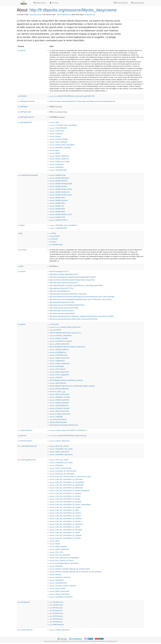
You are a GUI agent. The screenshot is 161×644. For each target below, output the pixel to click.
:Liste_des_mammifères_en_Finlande (65, 502)
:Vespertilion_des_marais (61, 449)
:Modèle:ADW (57, 198)
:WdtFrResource (57, 625)
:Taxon (53, 242)
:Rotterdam (56, 566)
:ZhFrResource (56, 619)
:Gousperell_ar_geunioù (61, 341)
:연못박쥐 (56, 377)
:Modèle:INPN (57, 203)
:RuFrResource (56, 613)
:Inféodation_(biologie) (60, 148)
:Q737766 (55, 330)
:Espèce (55, 136)
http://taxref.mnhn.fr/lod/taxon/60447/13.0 (64, 425)
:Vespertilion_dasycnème (61, 454)
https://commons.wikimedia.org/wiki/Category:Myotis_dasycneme (72, 280)
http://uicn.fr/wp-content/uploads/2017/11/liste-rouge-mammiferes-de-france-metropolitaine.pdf (82, 101)
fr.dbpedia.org (90, 15)
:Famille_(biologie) (59, 139)
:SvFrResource (56, 602)
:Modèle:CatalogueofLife (61, 184)
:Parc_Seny (56, 552)
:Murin (55, 150)
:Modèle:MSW (57, 209)
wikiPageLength (24, 112)
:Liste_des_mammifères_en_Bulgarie (65, 493)
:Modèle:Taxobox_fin (60, 192)
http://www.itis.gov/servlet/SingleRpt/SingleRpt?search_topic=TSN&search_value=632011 (81, 299)
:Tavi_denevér (58, 369)
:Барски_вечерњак (59, 403)
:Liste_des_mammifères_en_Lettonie (65, 513)
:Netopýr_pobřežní (59, 349)
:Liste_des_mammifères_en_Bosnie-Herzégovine (69, 491)
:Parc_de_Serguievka (60, 555)
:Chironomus (57, 131)
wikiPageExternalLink (26, 101)
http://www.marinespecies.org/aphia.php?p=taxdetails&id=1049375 (73, 277)
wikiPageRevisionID (26, 117)
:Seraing (55, 574)
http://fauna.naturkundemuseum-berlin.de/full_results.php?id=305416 (73, 319)
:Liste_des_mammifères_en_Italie (64, 510)
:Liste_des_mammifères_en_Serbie (65, 527)
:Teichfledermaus (59, 355)
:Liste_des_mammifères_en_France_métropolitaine (70, 505)
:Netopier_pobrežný (59, 400)
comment (22, 250)
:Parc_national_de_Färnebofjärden (64, 558)
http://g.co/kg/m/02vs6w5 (58, 422)
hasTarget (24, 602)
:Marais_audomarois (59, 594)
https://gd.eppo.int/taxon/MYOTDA (61, 288)
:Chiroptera (56, 134)
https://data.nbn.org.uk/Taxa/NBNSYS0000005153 (67, 305)
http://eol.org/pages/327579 (59, 271)
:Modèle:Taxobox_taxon (61, 195)
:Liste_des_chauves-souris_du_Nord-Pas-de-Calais (70, 477)
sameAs (22, 324)
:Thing (53, 233)
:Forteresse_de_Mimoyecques (63, 471)
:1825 (54, 122)
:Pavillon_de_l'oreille (59, 162)
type (20, 233)
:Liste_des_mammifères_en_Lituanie (65, 516)
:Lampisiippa (57, 366)
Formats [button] (55, 3)
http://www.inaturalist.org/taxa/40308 (62, 313)
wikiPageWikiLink (25, 122)
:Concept (53, 239)
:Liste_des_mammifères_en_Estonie (65, 496)
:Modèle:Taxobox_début (61, 189)
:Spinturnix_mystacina (60, 577)
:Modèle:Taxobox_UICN (61, 214)
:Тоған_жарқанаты (59, 375)
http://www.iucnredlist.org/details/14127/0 (64, 274)
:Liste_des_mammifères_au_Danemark (66, 479)
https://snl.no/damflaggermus (60, 291)
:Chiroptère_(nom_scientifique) (63, 125)
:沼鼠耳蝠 (56, 417)
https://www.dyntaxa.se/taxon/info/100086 (64, 308)
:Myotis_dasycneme (60, 344)
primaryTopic (25, 630)
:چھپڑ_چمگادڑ (58, 391)
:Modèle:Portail (58, 175)
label (21, 266)
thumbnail (22, 96)
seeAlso (22, 271)
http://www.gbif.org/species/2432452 (62, 302)
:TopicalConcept (56, 244)
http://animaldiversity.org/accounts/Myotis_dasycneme (68, 294)
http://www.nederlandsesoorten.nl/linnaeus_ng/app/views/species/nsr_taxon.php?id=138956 (81, 316)
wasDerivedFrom (25, 430)
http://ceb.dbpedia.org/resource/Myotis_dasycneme (67, 347)
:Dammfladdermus (59, 405)
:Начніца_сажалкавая (60, 335)
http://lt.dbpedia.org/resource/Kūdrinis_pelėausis (66, 380)
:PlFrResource (56, 622)
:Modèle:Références (59, 178)
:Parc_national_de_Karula (61, 560)
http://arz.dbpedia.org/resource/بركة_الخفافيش (66, 333)
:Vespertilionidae (58, 128)
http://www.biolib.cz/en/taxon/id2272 (62, 311)
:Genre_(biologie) (58, 142)
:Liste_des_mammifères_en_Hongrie (65, 507)
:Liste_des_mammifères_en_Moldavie (66, 519)
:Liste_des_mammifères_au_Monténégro (67, 485)
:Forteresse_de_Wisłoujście (62, 474)
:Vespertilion (57, 167)
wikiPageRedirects (27, 446)
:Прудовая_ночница (60, 397)
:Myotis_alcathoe (58, 546)
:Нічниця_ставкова (59, 408)
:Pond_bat (54, 324)
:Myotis (55, 153)
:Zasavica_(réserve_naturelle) (63, 586)
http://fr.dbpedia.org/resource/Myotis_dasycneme (73, 10)
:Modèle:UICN (57, 217)
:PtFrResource (56, 611)
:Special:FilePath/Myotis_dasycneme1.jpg (68, 436)
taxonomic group (36, 15)
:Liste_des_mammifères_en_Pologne (65, 521)
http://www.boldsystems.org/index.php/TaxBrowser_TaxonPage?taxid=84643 (76, 285)
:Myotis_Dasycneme (59, 452)
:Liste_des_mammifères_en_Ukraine (65, 538)
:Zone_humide (57, 588)
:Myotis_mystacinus (59, 159)
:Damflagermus (58, 352)
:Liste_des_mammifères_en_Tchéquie (66, 535)
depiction (22, 436)
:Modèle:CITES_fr (59, 220)
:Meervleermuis (58, 383)
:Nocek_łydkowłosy (59, 389)
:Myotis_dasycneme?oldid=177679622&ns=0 (68, 430)
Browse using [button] (40, 3)
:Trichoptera (57, 164)
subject (21, 225)
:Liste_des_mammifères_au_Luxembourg (67, 482)
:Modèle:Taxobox (58, 186)
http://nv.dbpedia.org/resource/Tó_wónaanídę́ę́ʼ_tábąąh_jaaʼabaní (72, 386)
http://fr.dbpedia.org (64, 15)
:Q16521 (55, 236)
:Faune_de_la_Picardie (60, 468)
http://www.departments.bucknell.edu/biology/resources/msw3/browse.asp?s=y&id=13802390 (82, 297)
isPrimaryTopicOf (25, 441)
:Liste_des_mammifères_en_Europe (65, 499)
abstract (22, 50)
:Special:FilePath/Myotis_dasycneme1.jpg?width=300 (72, 96)
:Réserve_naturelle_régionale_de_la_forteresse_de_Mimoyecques (75, 572)
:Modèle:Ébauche (58, 181)
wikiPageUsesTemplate (28, 175)
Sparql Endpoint (138, 3)
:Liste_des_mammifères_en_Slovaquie (66, 530)
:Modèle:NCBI (57, 212)
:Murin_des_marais (59, 446)
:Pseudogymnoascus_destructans (64, 563)
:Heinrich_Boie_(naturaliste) (62, 145)
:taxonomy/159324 (58, 419)
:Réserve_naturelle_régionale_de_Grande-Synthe (70, 569)
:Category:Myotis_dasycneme (65, 327)
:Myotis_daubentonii (59, 156)
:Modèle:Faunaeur (59, 200)
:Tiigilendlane (57, 361)
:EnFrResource (56, 616)
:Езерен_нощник (59, 338)
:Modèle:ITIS (57, 206)
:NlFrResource (56, 608)
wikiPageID (23, 107)
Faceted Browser (121, 3)
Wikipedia (65, 641)
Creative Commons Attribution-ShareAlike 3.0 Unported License (100, 641)
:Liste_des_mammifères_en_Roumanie (66, 524)
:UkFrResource (56, 605)
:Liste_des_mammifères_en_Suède (65, 533)
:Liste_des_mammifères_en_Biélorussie (66, 488)
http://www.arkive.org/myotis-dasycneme (64, 283)
